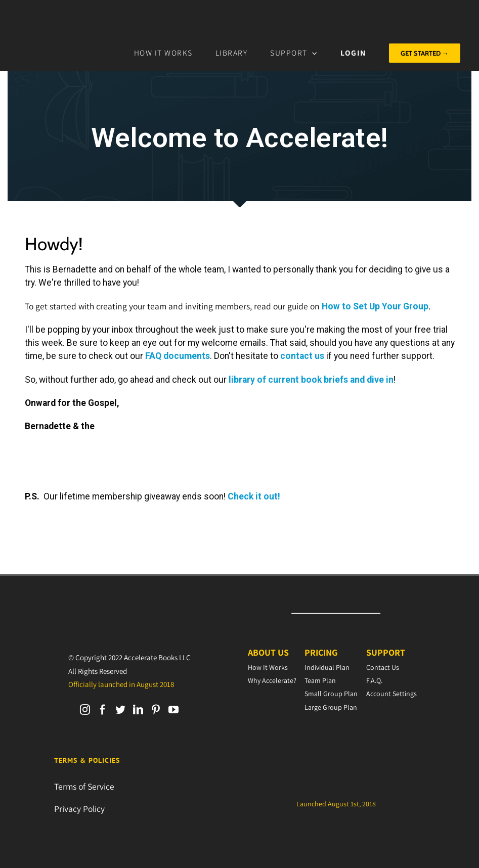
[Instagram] (85, 710)
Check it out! (254, 496)
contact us (302, 356)
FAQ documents (178, 356)
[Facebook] (103, 710)
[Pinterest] (156, 710)
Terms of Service (84, 786)
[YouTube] (173, 710)
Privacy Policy (79, 809)
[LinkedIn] (138, 710)
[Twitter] (120, 710)
